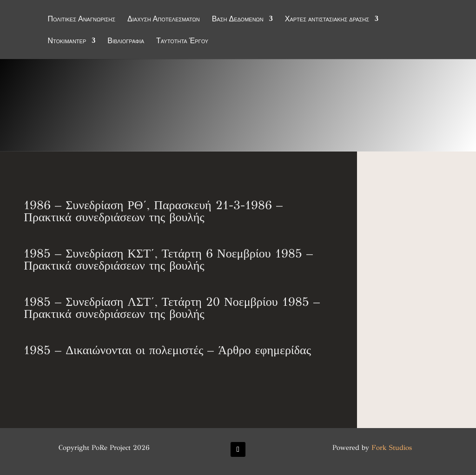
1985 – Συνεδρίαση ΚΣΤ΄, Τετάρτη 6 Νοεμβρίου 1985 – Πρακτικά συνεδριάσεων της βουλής (168, 259)
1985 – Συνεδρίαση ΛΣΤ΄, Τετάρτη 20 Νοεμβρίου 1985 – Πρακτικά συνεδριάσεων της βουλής (172, 308)
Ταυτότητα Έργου (182, 41)
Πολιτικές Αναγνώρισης (81, 20)
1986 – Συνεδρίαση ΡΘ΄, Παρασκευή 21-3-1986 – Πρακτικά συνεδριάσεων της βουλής (153, 211)
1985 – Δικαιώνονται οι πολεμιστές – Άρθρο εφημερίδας (167, 350)
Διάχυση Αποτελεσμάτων (164, 20)
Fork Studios (392, 448)
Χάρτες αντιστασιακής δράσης (327, 20)
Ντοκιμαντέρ (67, 41)
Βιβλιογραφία (126, 41)
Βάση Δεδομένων (238, 20)
